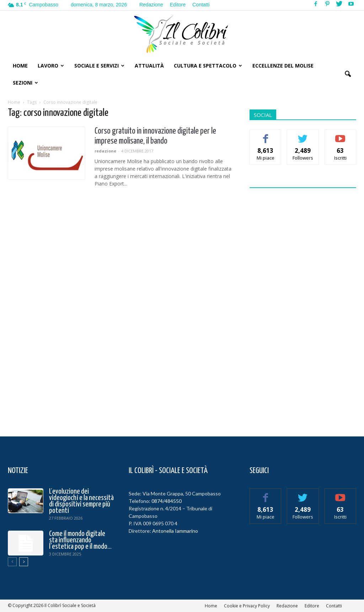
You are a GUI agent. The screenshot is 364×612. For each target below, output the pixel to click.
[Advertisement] (303, 308)
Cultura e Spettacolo (208, 66)
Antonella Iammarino (175, 531)
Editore (178, 5)
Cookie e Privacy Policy (247, 606)
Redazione (151, 5)
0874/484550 (167, 501)
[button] (348, 74)
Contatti (201, 5)
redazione (105, 151)
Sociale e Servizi (99, 66)
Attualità (149, 66)
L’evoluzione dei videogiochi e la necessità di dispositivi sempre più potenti (81, 501)
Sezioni (25, 83)
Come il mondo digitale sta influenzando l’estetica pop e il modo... (80, 540)
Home (20, 66)
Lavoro (51, 66)
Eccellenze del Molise (283, 66)
